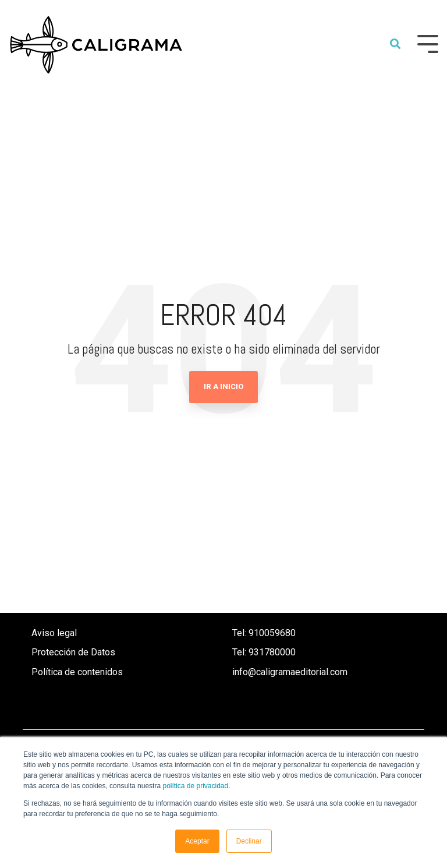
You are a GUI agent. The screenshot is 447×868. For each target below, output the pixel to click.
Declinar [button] (249, 841)
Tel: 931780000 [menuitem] (264, 652)
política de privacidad (195, 786)
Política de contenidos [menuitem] (77, 672)
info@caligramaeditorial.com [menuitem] (290, 672)
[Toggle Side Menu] (428, 43)
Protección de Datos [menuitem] (73, 652)
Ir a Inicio (223, 387)
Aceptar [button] (197, 841)
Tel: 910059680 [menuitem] (265, 633)
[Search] (395, 45)
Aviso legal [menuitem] (54, 633)
